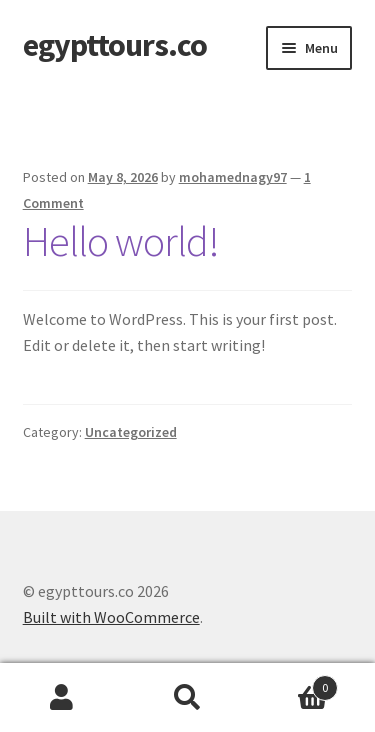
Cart (294, 683)
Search (187, 698)
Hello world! (121, 241)
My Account (62, 698)
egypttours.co (115, 45)
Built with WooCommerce (111, 617)
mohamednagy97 (233, 177)
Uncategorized (131, 432)
